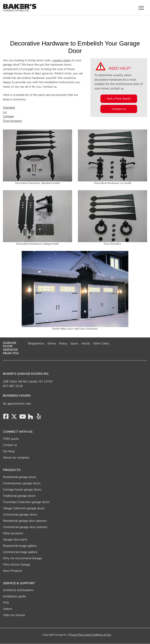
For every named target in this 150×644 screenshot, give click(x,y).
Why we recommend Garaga (22, 558)
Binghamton (36, 343)
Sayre (74, 343)
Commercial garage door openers (25, 527)
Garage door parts (15, 540)
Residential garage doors (20, 477)
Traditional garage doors (19, 496)
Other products (13, 533)
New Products (12, 571)
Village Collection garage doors (24, 508)
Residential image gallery (20, 546)
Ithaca (63, 343)
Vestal (85, 343)
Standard (9, 108)
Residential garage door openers (25, 521)
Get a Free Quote (119, 99)
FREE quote (11, 439)
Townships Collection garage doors (26, 502)
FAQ (6, 603)
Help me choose (14, 615)
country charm (62, 60)
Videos (8, 609)
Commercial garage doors (20, 515)
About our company (16, 458)
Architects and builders (18, 590)
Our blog (9, 451)
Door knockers (12, 121)
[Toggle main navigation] (141, 8)
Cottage (8, 116)
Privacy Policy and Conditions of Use (90, 635)
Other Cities (101, 343)
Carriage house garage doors (22, 490)
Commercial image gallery (20, 552)
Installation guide (14, 596)
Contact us (119, 109)
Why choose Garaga (17, 565)
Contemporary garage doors (22, 483)
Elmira (52, 343)
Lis (5, 112)
